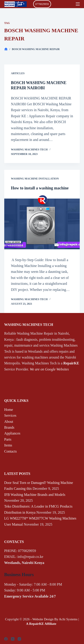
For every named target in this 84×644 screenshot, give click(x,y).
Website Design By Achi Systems (55, 619)
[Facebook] (6, 639)
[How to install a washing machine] (42, 224)
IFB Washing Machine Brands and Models (35, 495)
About (9, 422)
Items (8, 445)
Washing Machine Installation (35, 179)
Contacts (11, 451)
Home (9, 410)
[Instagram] (19, 639)
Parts (8, 439)
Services (10, 415)
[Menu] (78, 4)
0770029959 (42, 4)
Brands (9, 427)
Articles (18, 73)
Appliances (12, 433)
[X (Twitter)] (13, 639)
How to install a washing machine (40, 188)
